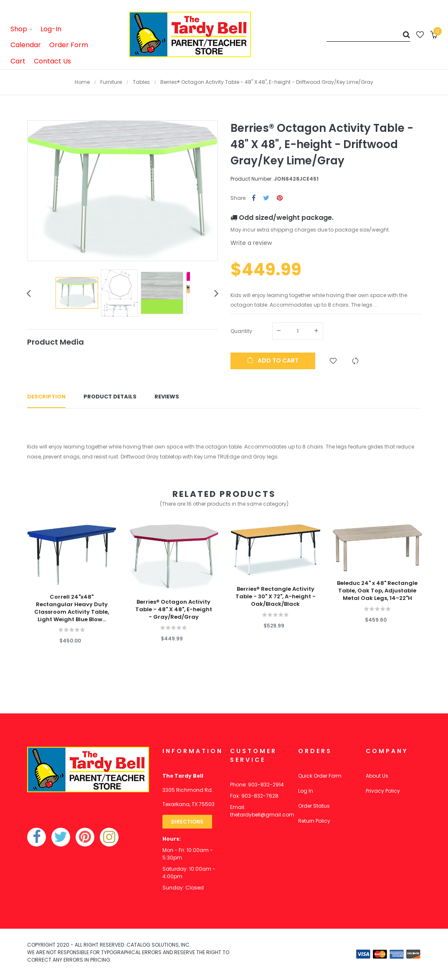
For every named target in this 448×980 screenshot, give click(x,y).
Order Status (314, 806)
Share (254, 198)
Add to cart (273, 360)
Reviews (167, 397)
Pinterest (280, 198)
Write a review (251, 243)
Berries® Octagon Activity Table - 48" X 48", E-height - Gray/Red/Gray (174, 610)
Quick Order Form (320, 776)
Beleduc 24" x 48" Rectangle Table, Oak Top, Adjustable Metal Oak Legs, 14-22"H (377, 591)
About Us (377, 776)
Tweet (266, 198)
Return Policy (314, 821)
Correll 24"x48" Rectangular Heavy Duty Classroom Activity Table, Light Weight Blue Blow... (72, 608)
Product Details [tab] (110, 397)
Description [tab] (46, 397)
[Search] (368, 34)
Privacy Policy (383, 791)
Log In (306, 791)
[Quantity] (298, 331)
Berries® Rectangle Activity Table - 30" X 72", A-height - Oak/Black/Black (276, 597)
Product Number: (252, 179)
